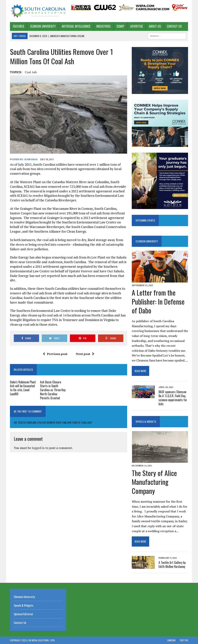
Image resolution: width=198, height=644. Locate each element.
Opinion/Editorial (23, 614)
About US (155, 26)
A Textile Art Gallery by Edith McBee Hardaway (172, 565)
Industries (103, 26)
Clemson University (43, 26)
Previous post (55, 354)
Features (18, 26)
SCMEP (120, 26)
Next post (85, 354)
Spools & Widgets (146, 421)
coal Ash (31, 72)
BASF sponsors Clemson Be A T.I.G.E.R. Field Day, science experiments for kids (173, 398)
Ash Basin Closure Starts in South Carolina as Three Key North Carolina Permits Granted (53, 390)
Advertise (137, 26)
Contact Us (174, 26)
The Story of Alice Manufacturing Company (154, 482)
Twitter (184, 640)
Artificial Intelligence (76, 26)
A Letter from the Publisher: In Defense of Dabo (158, 301)
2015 (52, 640)
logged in (38, 448)
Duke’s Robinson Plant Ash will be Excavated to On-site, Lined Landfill (23, 388)
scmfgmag (31, 159)
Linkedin (171, 640)
